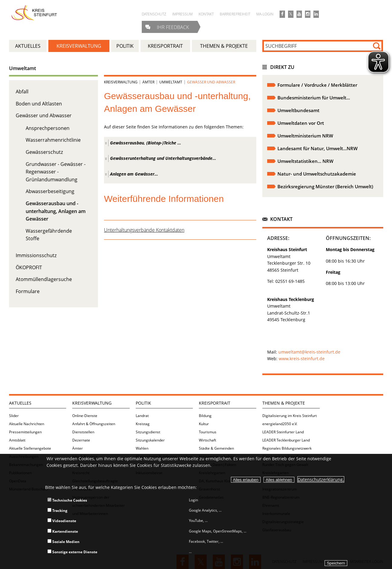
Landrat (142, 416)
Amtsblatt (17, 440)
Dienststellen (83, 432)
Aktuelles (20, 403)
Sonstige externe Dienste (72, 552)
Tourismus (208, 432)
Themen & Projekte (284, 403)
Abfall (22, 92)
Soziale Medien (63, 542)
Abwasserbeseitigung (50, 191)
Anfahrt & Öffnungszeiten (94, 424)
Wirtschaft (207, 440)
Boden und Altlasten (39, 104)
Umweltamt (23, 68)
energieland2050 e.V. (280, 424)
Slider (14, 416)
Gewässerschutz (44, 152)
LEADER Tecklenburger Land (286, 440)
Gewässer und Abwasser (44, 115)
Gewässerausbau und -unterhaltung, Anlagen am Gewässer (56, 211)
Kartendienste (63, 531)
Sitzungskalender (150, 440)
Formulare (28, 291)
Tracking (57, 511)
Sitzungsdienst (148, 432)
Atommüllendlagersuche (44, 279)
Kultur (204, 424)
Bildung (205, 416)
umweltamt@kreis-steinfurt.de (309, 352)
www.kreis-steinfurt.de (302, 359)
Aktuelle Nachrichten (27, 424)
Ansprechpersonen (48, 128)
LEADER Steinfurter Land (283, 432)
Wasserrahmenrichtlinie (53, 140)
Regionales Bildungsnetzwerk (287, 448)
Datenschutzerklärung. (321, 479)
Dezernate (81, 440)
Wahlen (142, 448)
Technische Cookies (67, 500)
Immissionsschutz (36, 255)
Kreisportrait (215, 403)
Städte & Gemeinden (216, 448)
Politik (143, 403)
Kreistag (143, 424)
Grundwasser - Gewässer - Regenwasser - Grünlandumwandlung (56, 172)
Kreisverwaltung (121, 82)
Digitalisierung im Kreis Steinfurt (290, 416)
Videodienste (62, 521)
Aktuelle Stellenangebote (30, 448)
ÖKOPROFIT (29, 267)
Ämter (148, 82)
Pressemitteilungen (25, 432)
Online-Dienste (85, 416)
